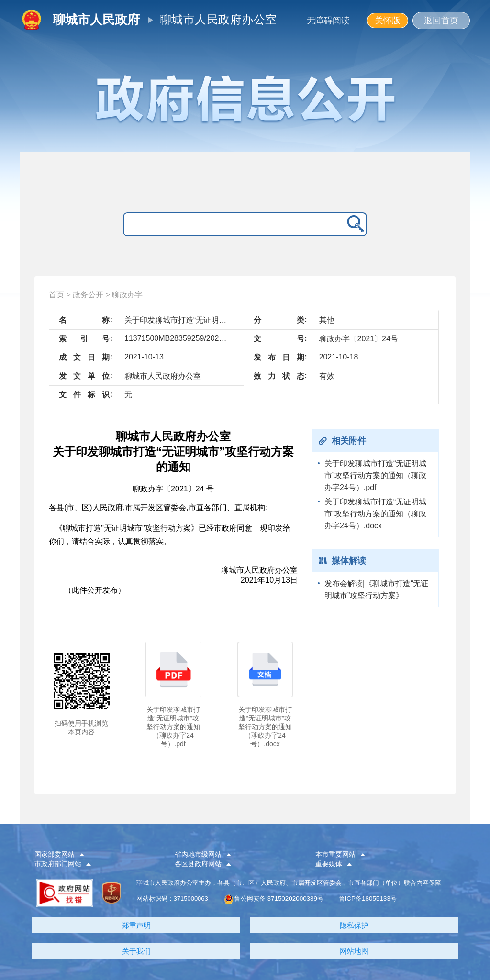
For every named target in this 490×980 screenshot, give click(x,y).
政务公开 (88, 295)
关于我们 (136, 951)
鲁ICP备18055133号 (367, 898)
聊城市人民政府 (96, 20)
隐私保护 (354, 925)
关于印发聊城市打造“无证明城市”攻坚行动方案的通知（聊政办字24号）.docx (375, 514)
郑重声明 (136, 925)
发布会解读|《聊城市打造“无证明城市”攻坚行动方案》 (376, 589)
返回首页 (441, 21)
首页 (56, 295)
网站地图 (354, 951)
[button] (96, 855)
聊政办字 (127, 295)
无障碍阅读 (328, 21)
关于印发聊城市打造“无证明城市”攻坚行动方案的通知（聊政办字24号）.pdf (375, 475)
